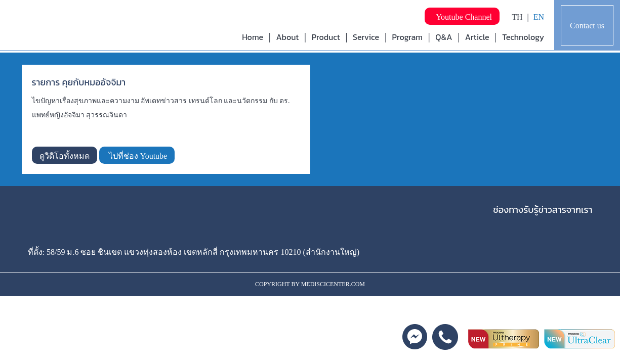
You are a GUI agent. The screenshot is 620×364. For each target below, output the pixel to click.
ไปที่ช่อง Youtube (137, 156)
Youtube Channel (462, 17)
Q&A (444, 37)
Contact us (587, 26)
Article (477, 37)
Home (253, 37)
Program (407, 37)
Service (366, 37)
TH (517, 17)
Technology (523, 37)
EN (539, 17)
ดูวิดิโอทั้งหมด (65, 156)
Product (326, 37)
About (287, 37)
